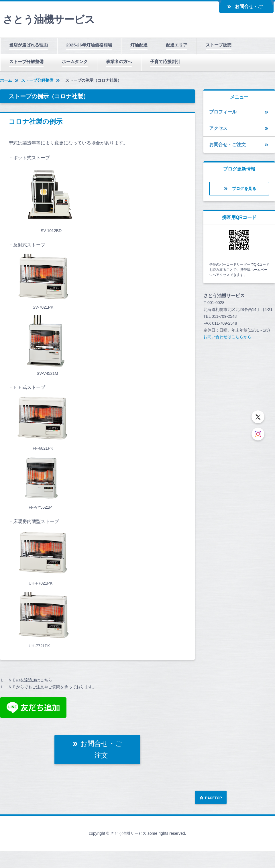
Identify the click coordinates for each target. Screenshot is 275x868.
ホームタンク (75, 61)
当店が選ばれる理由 (29, 45)
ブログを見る (244, 189)
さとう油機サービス (49, 19)
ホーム (6, 80)
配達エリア (177, 45)
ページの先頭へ (211, 798)
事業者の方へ (119, 61)
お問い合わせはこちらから (227, 337)
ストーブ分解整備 (26, 61)
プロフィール (223, 112)
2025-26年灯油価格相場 (89, 45)
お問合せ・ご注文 (249, 9)
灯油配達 (139, 45)
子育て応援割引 (165, 61)
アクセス (218, 128)
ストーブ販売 (219, 45)
